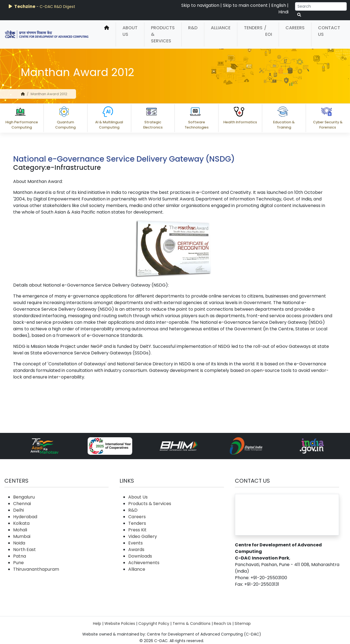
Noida (19, 543)
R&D (193, 28)
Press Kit (137, 530)
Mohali (20, 530)
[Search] (321, 6)
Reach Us (223, 623)
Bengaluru (24, 497)
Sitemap (243, 623)
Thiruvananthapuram (36, 569)
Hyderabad (25, 517)
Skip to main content (245, 5)
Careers (295, 28)
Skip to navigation (200, 5)
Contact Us (329, 31)
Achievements (144, 563)
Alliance (221, 28)
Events (135, 543)
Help (97, 623)
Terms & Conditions (192, 623)
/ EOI (268, 31)
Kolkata (21, 523)
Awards (136, 550)
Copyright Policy (154, 623)
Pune (18, 563)
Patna (20, 556)
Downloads (140, 556)
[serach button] (299, 15)
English (279, 5)
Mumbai (22, 536)
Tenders (253, 28)
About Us (130, 31)
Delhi (18, 510)
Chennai (22, 504)
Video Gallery (143, 536)
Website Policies (120, 623)
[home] (107, 34)
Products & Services (163, 34)
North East (24, 550)
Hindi (283, 12)
